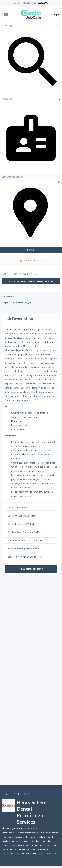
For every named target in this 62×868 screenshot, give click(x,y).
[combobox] (31, 99)
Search (31, 250)
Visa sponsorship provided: (22, 549)
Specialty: (13, 516)
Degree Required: (16, 524)
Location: (13, 557)
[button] (9, 297)
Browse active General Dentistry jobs (31, 281)
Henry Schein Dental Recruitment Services (32, 812)
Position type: (15, 532)
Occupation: (14, 507)
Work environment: (17, 540)
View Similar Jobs (31, 569)
